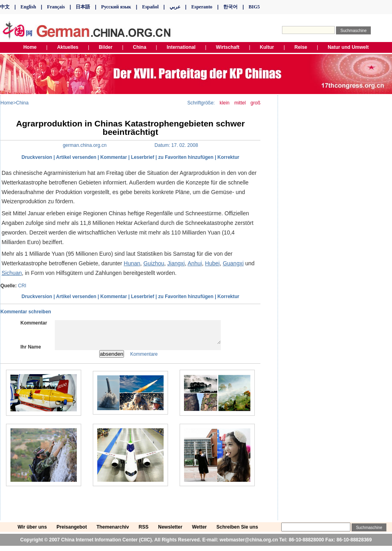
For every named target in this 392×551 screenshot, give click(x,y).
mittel (240, 103)
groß (255, 103)
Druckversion (37, 157)
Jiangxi (176, 263)
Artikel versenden (76, 157)
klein (225, 103)
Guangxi (233, 263)
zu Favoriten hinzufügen (186, 157)
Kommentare (144, 359)
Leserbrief (142, 157)
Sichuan (12, 273)
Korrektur (229, 157)
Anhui (195, 263)
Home (7, 103)
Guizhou (154, 263)
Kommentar (114, 157)
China (22, 103)
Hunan (132, 263)
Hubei (213, 263)
